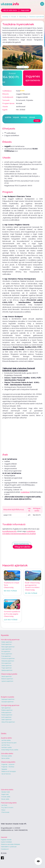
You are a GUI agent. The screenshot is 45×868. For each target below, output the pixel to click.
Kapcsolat (4, 837)
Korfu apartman (6, 717)
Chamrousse (5, 812)
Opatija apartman (7, 670)
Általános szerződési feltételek (10, 844)
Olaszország (23, 17)
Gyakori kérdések (6, 842)
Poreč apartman (7, 644)
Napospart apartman (8, 699)
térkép (24, 117)
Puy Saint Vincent (7, 808)
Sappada (4, 769)
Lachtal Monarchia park (9, 743)
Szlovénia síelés (7, 790)
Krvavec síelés (6, 797)
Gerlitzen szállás (7, 747)
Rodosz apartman (7, 710)
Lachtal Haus (6, 745)
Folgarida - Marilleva (8, 767)
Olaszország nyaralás (9, 674)
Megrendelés (22, 547)
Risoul (3, 810)
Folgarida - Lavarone (8, 764)
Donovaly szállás (7, 756)
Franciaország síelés (9, 803)
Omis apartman (6, 663)
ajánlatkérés (33, 78)
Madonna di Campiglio (9, 771)
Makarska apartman (8, 661)
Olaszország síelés (8, 762)
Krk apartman (6, 651)
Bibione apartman (7, 679)
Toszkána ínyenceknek (37, 17)
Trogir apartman (7, 668)
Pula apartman (6, 656)
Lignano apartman (7, 681)
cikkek (32, 117)
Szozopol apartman (8, 702)
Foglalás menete (6, 840)
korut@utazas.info (9, 531)
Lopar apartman (6, 649)
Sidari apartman (7, 720)
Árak (37, 121)
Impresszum (5, 849)
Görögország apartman (10, 705)
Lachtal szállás (6, 740)
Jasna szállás (5, 758)
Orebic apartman (7, 642)
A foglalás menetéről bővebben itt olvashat (19, 534)
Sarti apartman (6, 708)
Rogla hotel (5, 794)
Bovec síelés (5, 799)
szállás (8, 117)
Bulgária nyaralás (7, 697)
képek (16, 117)
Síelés (4, 733)
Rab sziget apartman (8, 647)
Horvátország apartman (10, 640)
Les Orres (4, 805)
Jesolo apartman (7, 676)
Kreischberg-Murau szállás (10, 750)
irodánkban (25, 492)
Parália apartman (7, 715)
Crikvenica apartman (8, 658)
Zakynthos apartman (8, 722)
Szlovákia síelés (7, 753)
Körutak (14, 17)
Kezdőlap (5, 17)
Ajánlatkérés (22, 544)
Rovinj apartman (7, 654)
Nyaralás (5, 635)
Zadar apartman (7, 666)
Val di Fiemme (6, 774)
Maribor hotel (6, 792)
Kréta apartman (6, 713)
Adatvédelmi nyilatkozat (9, 847)
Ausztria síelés (6, 738)
